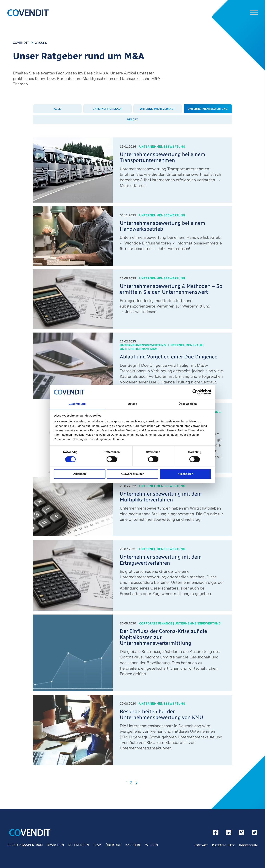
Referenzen (79, 845)
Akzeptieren (185, 474)
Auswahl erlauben (132, 474)
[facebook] (216, 834)
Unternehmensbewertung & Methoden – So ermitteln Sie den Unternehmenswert (171, 289)
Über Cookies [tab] (188, 404)
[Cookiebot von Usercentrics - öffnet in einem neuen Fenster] (195, 392)
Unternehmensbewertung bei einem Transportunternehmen (162, 157)
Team (97, 845)
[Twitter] (255, 834)
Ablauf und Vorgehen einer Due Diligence (169, 357)
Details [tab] (132, 404)
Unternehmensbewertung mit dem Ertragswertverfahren (161, 560)
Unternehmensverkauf (158, 109)
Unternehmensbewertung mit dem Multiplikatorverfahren (161, 497)
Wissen (152, 845)
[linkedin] (229, 834)
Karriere (133, 845)
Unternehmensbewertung (208, 109)
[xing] (242, 834)
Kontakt (201, 845)
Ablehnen (79, 474)
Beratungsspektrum (25, 845)
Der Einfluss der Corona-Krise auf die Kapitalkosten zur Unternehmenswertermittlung (163, 637)
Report (133, 119)
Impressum (248, 845)
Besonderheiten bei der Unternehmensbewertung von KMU (161, 715)
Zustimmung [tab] (77, 404)
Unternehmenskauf (107, 109)
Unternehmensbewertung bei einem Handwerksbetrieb (162, 226)
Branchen (55, 845)
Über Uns (113, 845)
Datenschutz (223, 845)
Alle (57, 109)
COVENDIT (21, 43)
